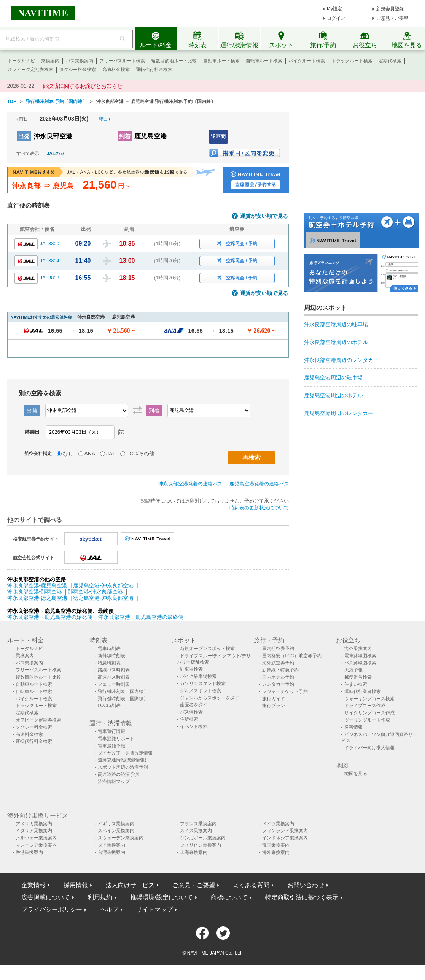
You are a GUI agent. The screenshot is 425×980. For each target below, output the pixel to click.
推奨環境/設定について (161, 897)
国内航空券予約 (278, 649)
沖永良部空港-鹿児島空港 (37, 585)
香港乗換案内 (29, 852)
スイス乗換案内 (196, 831)
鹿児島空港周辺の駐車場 (333, 377)
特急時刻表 (109, 663)
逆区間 (218, 136)
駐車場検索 (191, 669)
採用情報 (76, 885)
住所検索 (189, 719)
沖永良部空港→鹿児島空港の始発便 (51, 617)
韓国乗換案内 (276, 845)
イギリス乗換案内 (116, 824)
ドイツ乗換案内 (278, 824)
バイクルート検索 (307, 61)
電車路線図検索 (360, 656)
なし (68, 454)
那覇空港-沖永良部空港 (95, 591)
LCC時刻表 (109, 706)
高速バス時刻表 (114, 677)
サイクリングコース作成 (369, 713)
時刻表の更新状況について (259, 508)
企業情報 (33, 885)
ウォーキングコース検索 (369, 699)
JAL (111, 454)
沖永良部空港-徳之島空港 (37, 598)
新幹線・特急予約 (280, 670)
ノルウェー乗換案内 (36, 838)
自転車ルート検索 (264, 61)
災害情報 (353, 727)
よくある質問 (251, 885)
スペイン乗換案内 (116, 831)
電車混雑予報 (111, 746)
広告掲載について (46, 897)
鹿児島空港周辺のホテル (333, 395)
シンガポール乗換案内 (203, 838)
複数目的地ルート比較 (174, 61)
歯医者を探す (194, 705)
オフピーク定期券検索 (30, 70)
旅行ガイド (274, 699)
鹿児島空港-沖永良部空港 (103, 585)
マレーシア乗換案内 (36, 845)
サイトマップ (154, 909)
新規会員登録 (390, 9)
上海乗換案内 (194, 852)
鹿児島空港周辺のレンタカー (339, 413)
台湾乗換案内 (111, 852)
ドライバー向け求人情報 (369, 748)
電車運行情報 (111, 731)
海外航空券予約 (278, 663)
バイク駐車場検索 (198, 676)
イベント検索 (194, 726)
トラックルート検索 (352, 61)
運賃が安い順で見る (264, 216)
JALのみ (56, 154)
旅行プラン (274, 706)
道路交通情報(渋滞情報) (122, 760)
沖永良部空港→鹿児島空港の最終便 (141, 617)
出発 (24, 136)
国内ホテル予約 (278, 677)
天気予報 (353, 670)
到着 (125, 136)
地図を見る (356, 774)
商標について (229, 897)
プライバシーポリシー (52, 909)
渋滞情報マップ (114, 782)
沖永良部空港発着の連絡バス (190, 484)
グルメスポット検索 (201, 691)
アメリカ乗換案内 (34, 824)
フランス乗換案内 (198, 824)
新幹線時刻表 (111, 656)
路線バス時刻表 (114, 670)
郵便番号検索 (358, 677)
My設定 (334, 9)
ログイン (336, 18)
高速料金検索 (116, 70)
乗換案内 (50, 61)
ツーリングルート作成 (367, 720)
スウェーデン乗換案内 (121, 838)
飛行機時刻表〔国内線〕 (123, 691)
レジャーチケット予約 (285, 691)
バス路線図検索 (360, 663)
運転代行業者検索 (363, 691)
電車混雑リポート (116, 739)
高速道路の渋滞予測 (118, 774)
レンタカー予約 (278, 684)
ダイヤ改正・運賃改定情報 (125, 753)
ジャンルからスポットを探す (210, 698)
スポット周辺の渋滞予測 (123, 767)
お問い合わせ (306, 885)
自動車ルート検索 (221, 61)
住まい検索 (356, 684)
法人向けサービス (130, 885)
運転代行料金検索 (154, 70)
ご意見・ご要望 (392, 18)
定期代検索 (390, 61)
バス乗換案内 (80, 61)
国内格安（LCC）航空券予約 (292, 656)
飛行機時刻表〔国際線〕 (123, 699)
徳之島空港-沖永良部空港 (103, 598)
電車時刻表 (109, 649)
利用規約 (100, 897)
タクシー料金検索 (78, 70)
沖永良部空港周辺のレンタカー (341, 360)
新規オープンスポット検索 (207, 649)
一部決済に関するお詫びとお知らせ (80, 86)
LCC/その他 (140, 454)
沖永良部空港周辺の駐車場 (336, 324)
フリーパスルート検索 (122, 61)
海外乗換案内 (358, 649)
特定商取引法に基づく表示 (302, 897)
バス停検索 (191, 712)
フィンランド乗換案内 (285, 831)
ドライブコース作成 (365, 706)
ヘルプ (109, 909)
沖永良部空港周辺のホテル (336, 342)
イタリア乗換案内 (34, 831)
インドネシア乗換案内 (285, 838)
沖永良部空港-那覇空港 (35, 591)
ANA (90, 454)
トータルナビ (21, 61)
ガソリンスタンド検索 (203, 683)
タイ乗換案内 (111, 845)
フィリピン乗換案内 (201, 845)
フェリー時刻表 (114, 684)
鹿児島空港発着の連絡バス (259, 484)
